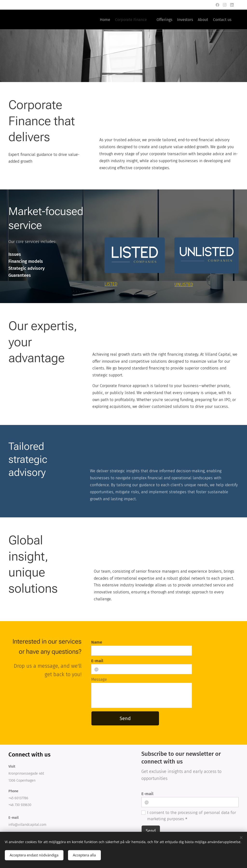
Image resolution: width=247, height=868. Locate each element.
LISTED (111, 284)
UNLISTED (184, 285)
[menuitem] (184, 20)
